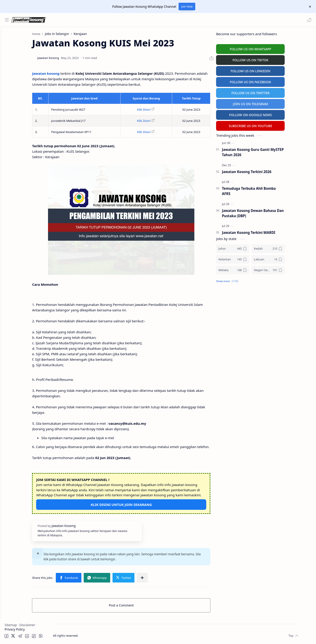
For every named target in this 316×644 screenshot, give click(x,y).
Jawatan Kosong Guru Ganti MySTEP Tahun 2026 (278, 151)
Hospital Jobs (16, 123)
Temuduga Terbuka (20, 105)
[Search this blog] (95, 20)
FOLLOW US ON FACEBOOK (276, 81)
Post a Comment (147, 604)
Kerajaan (19, 54)
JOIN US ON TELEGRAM (276, 103)
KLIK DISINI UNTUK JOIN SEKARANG (147, 503)
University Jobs (17, 114)
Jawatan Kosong (81, 635)
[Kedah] (294, 247)
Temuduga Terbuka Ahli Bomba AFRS (274, 190)
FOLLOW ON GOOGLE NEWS (276, 114)
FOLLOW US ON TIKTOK (276, 59)
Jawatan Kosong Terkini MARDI (274, 232)
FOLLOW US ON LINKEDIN (276, 70)
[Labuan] (294, 258)
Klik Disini (170, 108)
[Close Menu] (309, 7)
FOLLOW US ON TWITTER (276, 92)
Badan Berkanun (25, 63)
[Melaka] (258, 269)
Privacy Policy (15, 629)
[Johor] (258, 247)
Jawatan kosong (72, 72)
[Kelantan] (258, 258)
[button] (308, 20)
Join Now (187, 7)
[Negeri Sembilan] (294, 269)
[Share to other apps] (169, 577)
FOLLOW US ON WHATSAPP (276, 48)
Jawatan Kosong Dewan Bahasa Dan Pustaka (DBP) (278, 212)
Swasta (18, 72)
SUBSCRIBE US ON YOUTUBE (276, 125)
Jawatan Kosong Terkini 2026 (272, 171)
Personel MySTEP (19, 96)
